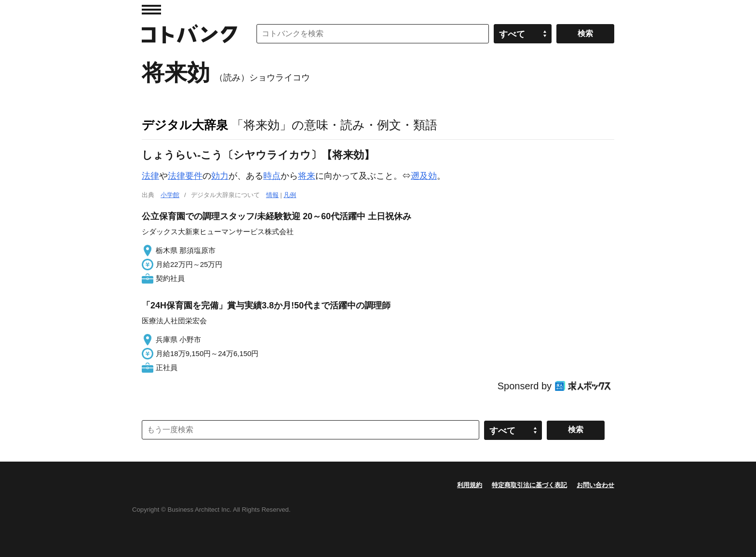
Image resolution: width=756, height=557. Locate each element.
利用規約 (470, 485)
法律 (150, 176)
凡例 (290, 195)
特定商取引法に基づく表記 (529, 485)
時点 (272, 176)
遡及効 (424, 176)
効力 (220, 176)
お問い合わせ (595, 485)
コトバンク (189, 34)
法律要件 (185, 176)
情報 (272, 195)
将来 (307, 176)
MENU (151, 10)
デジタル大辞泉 (185, 125)
